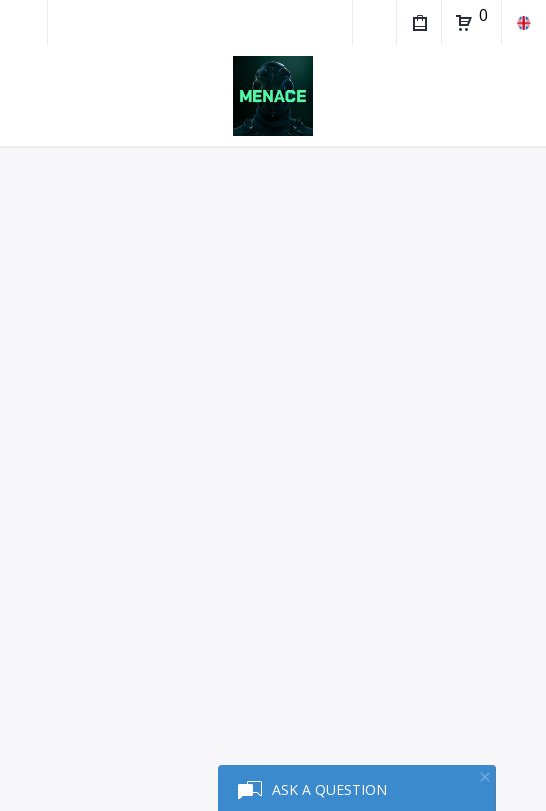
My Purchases (418, 25)
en (523, 22)
